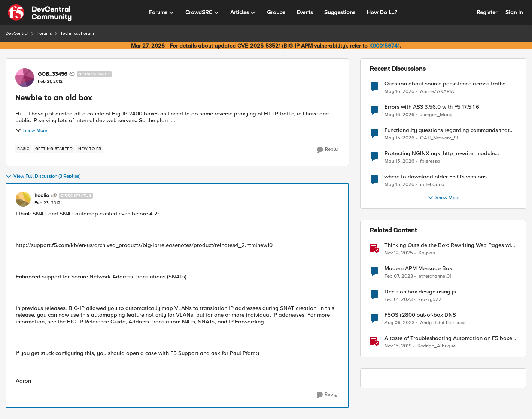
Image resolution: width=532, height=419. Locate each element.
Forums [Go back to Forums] (44, 34)
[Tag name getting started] (54, 149)
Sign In (514, 12)
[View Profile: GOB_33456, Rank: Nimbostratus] (25, 78)
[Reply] (327, 150)
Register (487, 12)
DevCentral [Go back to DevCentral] (17, 34)
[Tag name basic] (23, 149)
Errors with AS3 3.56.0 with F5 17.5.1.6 (432, 107)
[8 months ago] (399, 253)
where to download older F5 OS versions (436, 177)
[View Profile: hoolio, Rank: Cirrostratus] (23, 199)
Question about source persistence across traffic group (445, 84)
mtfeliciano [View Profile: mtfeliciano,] (432, 185)
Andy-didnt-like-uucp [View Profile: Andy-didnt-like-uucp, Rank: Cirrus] (443, 323)
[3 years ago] (399, 277)
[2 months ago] (399, 91)
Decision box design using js (420, 292)
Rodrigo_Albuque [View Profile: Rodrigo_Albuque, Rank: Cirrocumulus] (437, 346)
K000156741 (384, 46)
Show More (31, 130)
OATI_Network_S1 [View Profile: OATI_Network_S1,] (439, 138)
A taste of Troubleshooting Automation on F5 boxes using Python (450, 338)
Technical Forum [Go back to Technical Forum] (77, 34)
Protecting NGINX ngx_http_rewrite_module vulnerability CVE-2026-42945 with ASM (440, 153)
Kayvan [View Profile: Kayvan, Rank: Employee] (427, 253)
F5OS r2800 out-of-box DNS (420, 315)
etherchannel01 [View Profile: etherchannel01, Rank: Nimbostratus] (435, 276)
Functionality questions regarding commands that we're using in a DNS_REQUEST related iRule (447, 130)
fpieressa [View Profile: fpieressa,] (430, 161)
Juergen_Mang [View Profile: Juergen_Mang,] (436, 115)
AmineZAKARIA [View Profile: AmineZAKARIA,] (437, 91)
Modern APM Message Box (418, 269)
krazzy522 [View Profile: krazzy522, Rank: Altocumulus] (430, 300)
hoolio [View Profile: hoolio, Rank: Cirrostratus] (42, 196)
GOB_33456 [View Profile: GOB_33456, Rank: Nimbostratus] (52, 74)
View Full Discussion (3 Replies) (43, 177)
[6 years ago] (398, 346)
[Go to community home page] (40, 13)
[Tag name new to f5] (90, 149)
